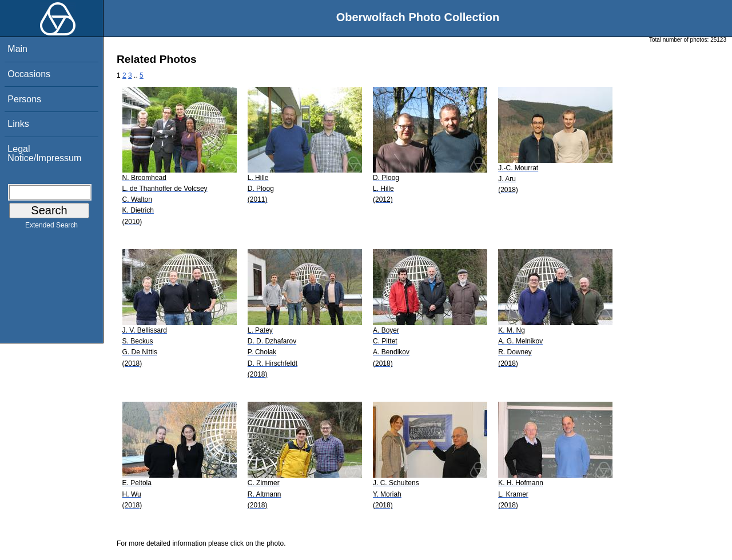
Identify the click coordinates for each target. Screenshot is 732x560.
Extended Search (51, 227)
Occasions (29, 74)
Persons (24, 99)
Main (17, 49)
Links (18, 124)
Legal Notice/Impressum (44, 153)
